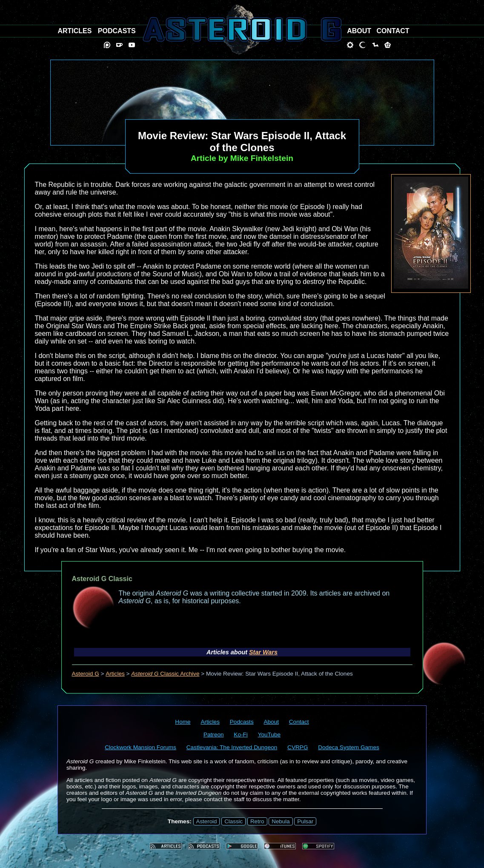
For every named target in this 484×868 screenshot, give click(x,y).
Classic (233, 821)
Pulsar (305, 821)
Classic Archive (165, 674)
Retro (257, 821)
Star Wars (263, 652)
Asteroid (207, 821)
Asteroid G (86, 674)
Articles (115, 674)
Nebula (281, 821)
